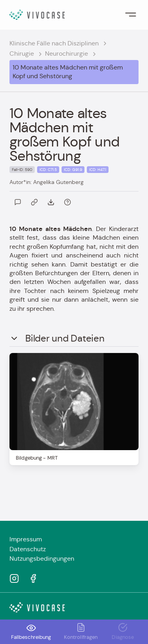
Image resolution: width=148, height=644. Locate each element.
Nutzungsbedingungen (42, 559)
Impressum (26, 539)
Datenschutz (28, 549)
